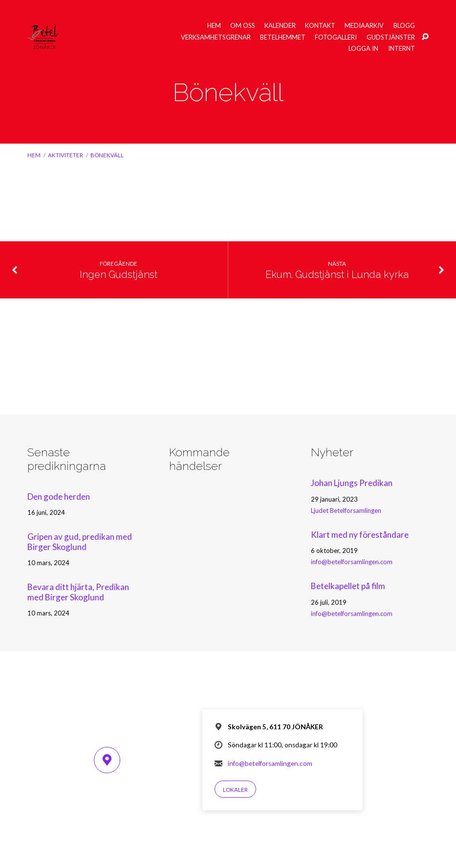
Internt (402, 49)
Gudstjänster (391, 37)
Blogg (404, 26)
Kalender (280, 26)
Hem (214, 26)
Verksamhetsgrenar (216, 37)
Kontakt (320, 26)
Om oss (243, 26)
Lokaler (235, 790)
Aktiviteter (65, 155)
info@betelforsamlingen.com (352, 562)
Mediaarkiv (364, 26)
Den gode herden (59, 497)
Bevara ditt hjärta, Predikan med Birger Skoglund (78, 592)
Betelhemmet (283, 37)
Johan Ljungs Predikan (352, 483)
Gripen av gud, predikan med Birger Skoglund (80, 542)
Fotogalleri (336, 37)
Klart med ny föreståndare (360, 535)
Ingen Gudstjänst (119, 275)
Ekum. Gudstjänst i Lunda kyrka (337, 275)
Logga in (363, 49)
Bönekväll (107, 155)
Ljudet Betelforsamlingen (346, 510)
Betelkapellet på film (348, 586)
